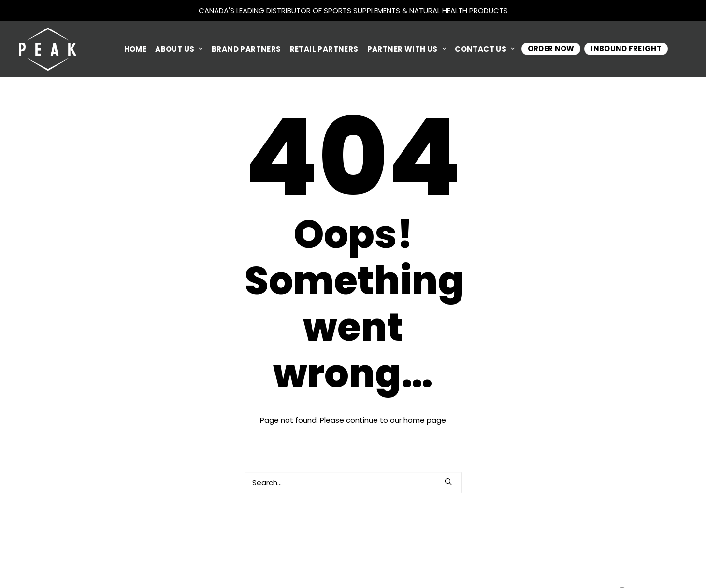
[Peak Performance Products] (48, 49)
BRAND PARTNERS (246, 49)
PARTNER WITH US (407, 49)
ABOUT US (179, 49)
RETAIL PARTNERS (324, 49)
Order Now (551, 49)
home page (425, 420)
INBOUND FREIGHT (626, 49)
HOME (136, 49)
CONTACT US (485, 49)
